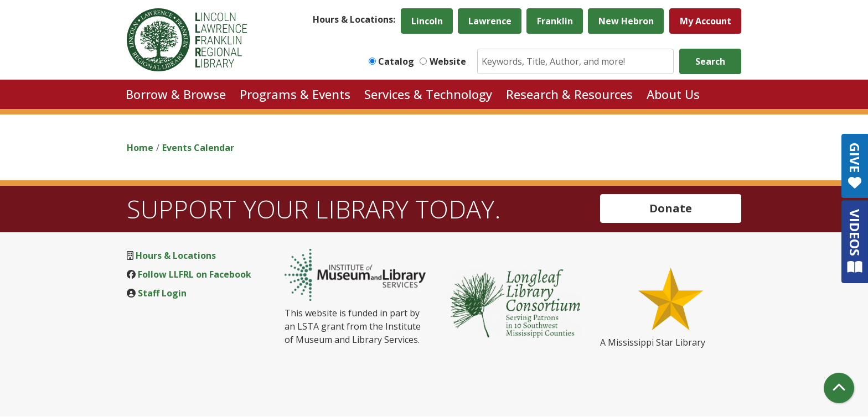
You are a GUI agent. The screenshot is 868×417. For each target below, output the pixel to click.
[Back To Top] (839, 388)
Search (710, 61)
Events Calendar (198, 148)
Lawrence (490, 21)
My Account (706, 21)
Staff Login (162, 293)
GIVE (855, 166)
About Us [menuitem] (673, 94)
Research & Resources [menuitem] (569, 94)
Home (140, 148)
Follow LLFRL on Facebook (195, 274)
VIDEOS (855, 241)
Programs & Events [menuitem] (295, 94)
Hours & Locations (176, 256)
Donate (671, 208)
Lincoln (427, 21)
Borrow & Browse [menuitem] (176, 94)
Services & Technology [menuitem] (428, 94)
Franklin (555, 21)
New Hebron (626, 21)
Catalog (396, 61)
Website (448, 61)
